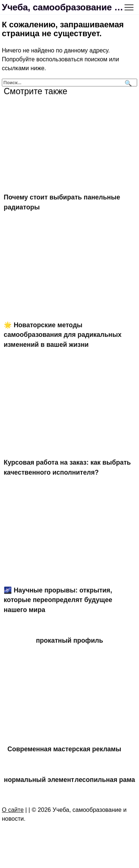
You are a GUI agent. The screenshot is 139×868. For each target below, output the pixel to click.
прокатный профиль (69, 640)
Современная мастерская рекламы (64, 749)
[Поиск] (127, 83)
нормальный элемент (39, 780)
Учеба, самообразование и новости (64, 7)
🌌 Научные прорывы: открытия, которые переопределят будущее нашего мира (58, 600)
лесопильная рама (105, 780)
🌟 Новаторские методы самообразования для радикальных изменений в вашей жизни (63, 335)
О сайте (13, 810)
